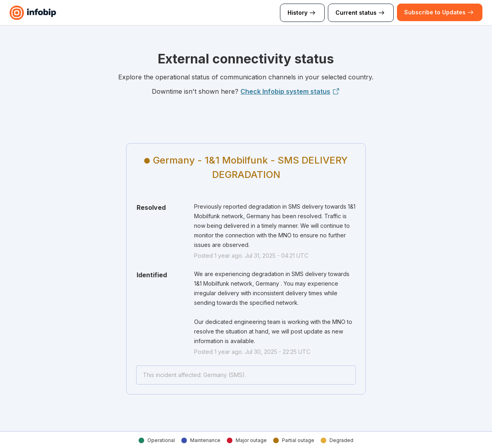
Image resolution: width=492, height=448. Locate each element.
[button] (435, 12)
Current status (361, 13)
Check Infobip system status (290, 91)
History (302, 13)
